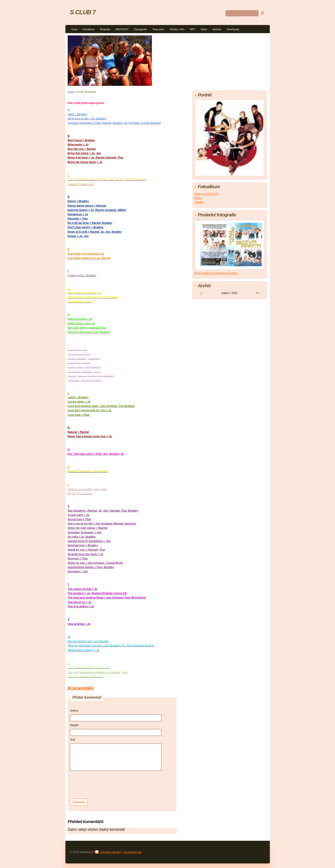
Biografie (105, 29)
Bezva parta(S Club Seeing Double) (216, 273)
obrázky (217, 29)
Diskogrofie (140, 29)
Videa (204, 29)
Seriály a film (177, 29)
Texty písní (158, 29)
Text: (73, 740)
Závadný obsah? (111, 852)
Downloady (233, 29)
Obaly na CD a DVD (207, 194)
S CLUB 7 (83, 12)
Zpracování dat (132, 852)
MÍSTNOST (122, 29)
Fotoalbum (89, 29)
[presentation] (104, 784)
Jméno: (74, 711)
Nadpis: (75, 725)
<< (201, 293)
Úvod (74, 29)
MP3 (192, 29)
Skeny (198, 198)
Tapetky (199, 202)
